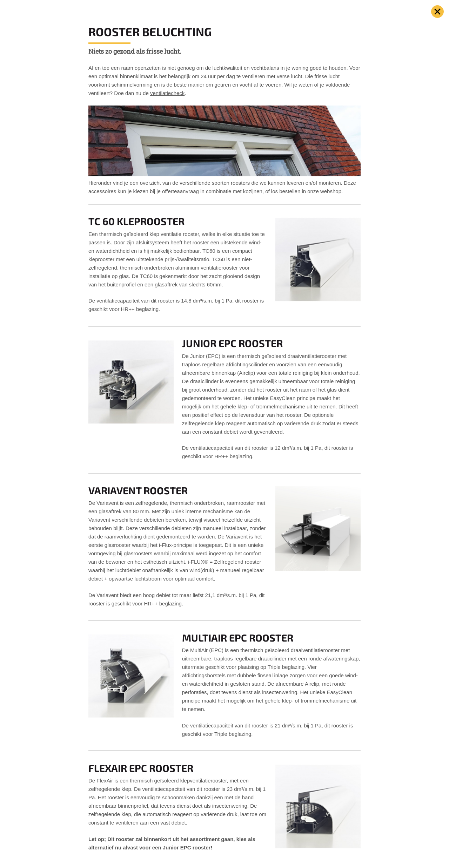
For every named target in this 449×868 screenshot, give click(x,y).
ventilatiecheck (167, 93)
